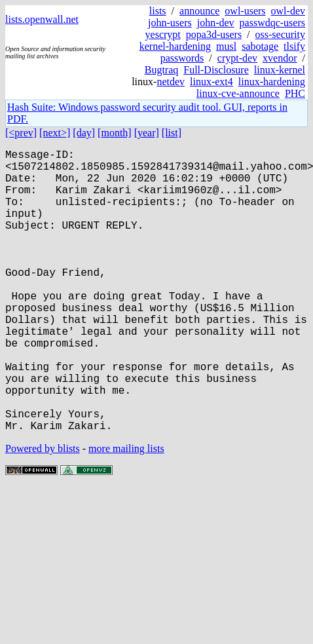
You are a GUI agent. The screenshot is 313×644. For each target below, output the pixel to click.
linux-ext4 (212, 82)
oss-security (280, 34)
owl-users (245, 11)
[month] (115, 133)
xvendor (280, 58)
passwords (182, 58)
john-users (170, 23)
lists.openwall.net (42, 19)
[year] (147, 133)
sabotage (260, 46)
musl (226, 46)
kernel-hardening (175, 46)
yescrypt (163, 34)
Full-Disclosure (216, 70)
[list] (172, 133)
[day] (84, 133)
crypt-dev (237, 58)
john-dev (216, 23)
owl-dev (288, 11)
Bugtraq (162, 70)
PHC (295, 93)
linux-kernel (280, 70)
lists (158, 11)
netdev (171, 82)
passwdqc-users (272, 23)
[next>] (55, 133)
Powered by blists (43, 511)
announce (199, 11)
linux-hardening (272, 82)
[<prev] (21, 133)
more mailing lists (126, 511)
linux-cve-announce (238, 93)
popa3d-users (214, 34)
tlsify (294, 46)
